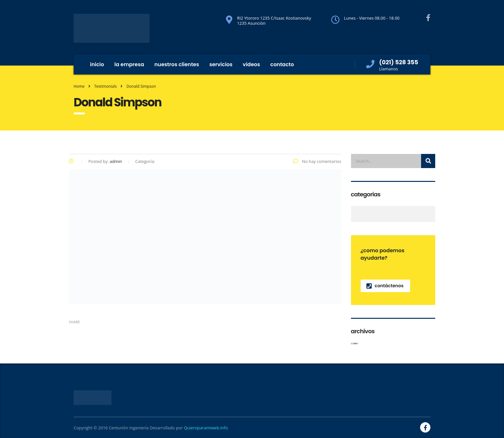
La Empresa (129, 64)
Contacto (282, 64)
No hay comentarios (317, 161)
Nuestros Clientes (177, 64)
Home (79, 86)
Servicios (221, 64)
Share (74, 322)
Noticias (355, 214)
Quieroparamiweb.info (206, 428)
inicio (97, 64)
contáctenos (385, 286)
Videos (251, 64)
